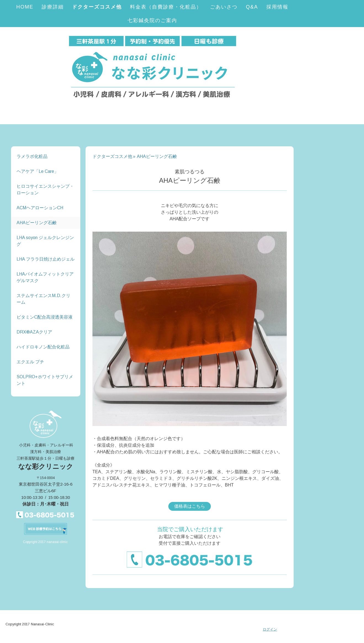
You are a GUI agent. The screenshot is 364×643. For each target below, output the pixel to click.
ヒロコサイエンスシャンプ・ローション (45, 190)
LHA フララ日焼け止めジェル (46, 259)
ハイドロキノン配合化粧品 (43, 347)
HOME (25, 7)
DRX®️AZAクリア (34, 332)
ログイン (270, 629)
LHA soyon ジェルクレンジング (45, 241)
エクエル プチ (30, 362)
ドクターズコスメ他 (97, 7)
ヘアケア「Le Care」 (38, 171)
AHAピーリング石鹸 (37, 223)
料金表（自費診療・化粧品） (166, 7)
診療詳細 (53, 7)
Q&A (252, 7)
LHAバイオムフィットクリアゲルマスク (45, 277)
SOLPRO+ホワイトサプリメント (45, 380)
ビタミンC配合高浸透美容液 (45, 317)
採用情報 (277, 7)
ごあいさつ (224, 7)
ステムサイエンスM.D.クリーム (43, 299)
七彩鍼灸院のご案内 (152, 20)
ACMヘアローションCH (40, 208)
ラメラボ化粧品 (32, 156)
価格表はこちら (190, 506)
